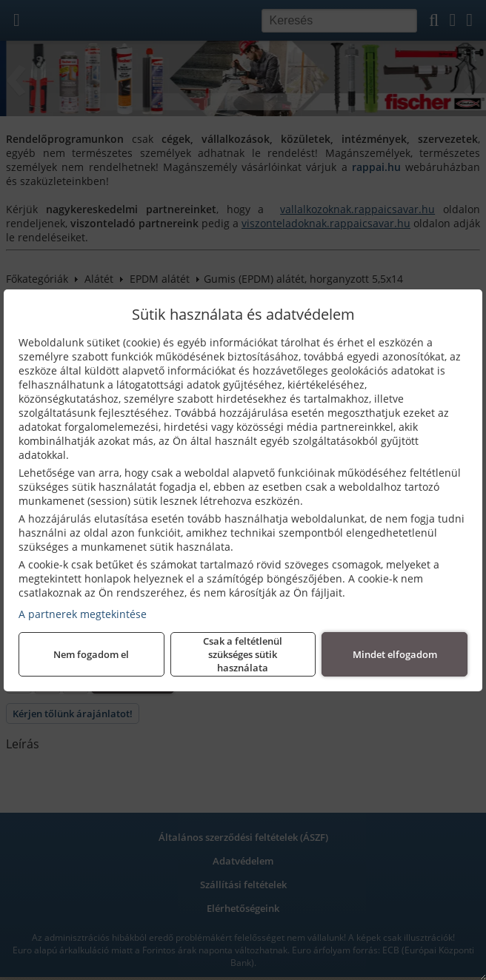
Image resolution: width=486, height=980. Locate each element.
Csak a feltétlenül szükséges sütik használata (243, 654)
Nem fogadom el (91, 654)
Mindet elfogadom (395, 654)
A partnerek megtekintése (83, 614)
